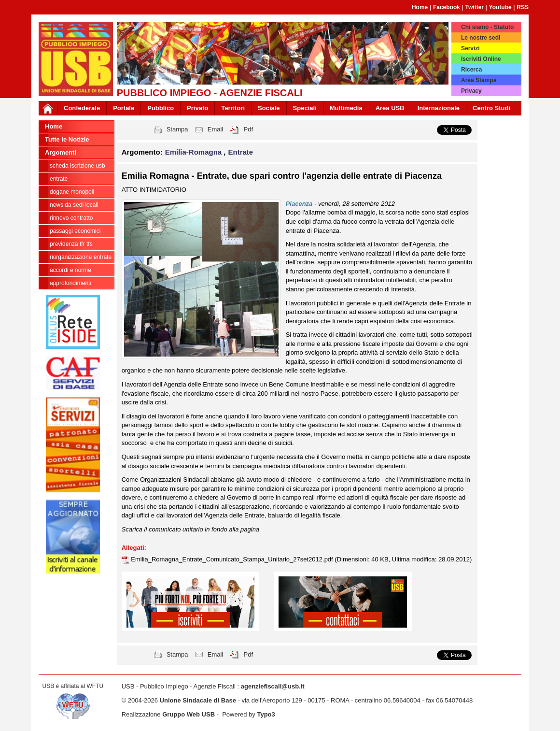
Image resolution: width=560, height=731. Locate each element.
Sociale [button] (269, 108)
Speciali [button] (305, 108)
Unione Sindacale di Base (198, 700)
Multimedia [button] (346, 108)
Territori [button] (233, 108)
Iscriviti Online (481, 59)
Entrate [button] (241, 152)
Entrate (59, 179)
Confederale (82, 108)
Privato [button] (197, 108)
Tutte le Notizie (67, 139)
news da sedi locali (74, 205)
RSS (523, 7)
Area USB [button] (390, 108)
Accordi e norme (70, 270)
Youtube (500, 7)
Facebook (447, 7)
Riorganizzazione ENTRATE (81, 257)
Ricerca (471, 70)
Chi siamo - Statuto (487, 27)
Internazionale (439, 108)
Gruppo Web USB (189, 714)
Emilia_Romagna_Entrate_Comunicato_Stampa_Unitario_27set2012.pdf (233, 559)
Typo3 (266, 714)
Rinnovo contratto (71, 218)
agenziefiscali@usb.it (273, 686)
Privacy (471, 91)
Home (420, 7)
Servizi (470, 48)
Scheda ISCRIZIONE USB (77, 166)
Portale (124, 108)
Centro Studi (491, 108)
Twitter (475, 7)
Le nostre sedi (481, 38)
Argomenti (61, 152)
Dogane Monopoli (72, 192)
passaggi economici (75, 231)
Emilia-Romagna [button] (195, 152)
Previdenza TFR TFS (71, 244)
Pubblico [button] (161, 108)
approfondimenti (70, 283)
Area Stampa (479, 80)
